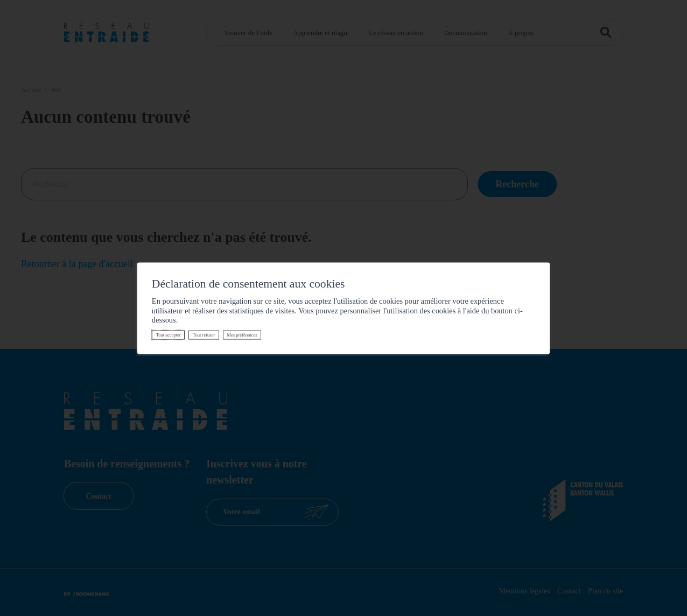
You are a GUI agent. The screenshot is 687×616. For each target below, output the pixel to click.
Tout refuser (204, 335)
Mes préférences (242, 335)
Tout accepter (169, 335)
